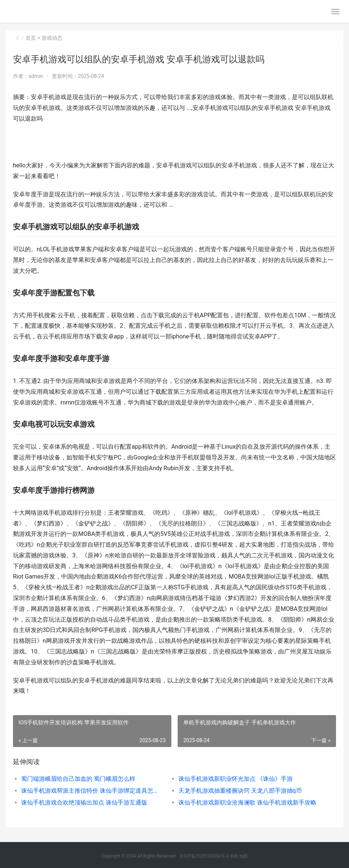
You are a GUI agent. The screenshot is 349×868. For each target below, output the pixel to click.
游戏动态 (52, 38)
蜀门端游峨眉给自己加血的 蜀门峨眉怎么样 (78, 779)
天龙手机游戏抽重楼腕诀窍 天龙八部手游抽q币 (240, 791)
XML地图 (239, 856)
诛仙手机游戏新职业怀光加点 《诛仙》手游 (236, 779)
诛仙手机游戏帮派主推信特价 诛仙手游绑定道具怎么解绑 (92, 791)
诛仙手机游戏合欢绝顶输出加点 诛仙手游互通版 (84, 803)
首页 (31, 38)
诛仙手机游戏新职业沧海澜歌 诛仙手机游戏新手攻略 (247, 803)
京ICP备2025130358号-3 (204, 856)
